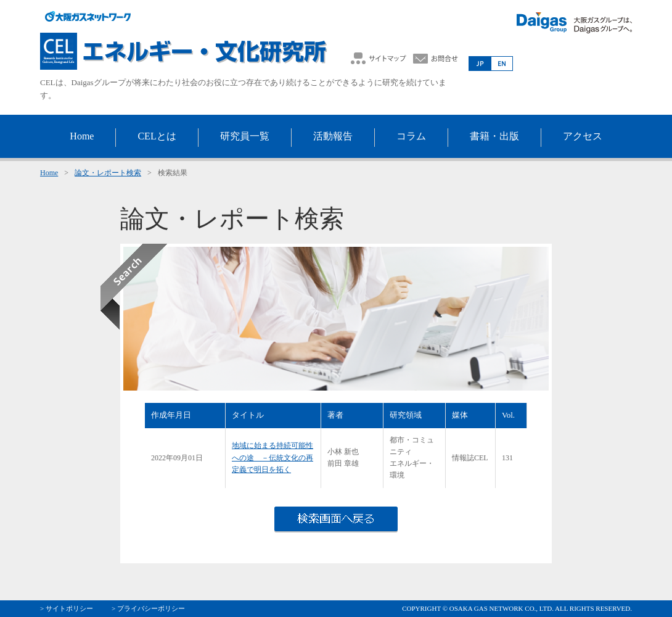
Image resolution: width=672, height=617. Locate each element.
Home (49, 173)
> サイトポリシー (67, 608)
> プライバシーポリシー (148, 608)
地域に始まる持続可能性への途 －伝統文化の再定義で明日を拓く (272, 457)
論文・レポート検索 (108, 173)
